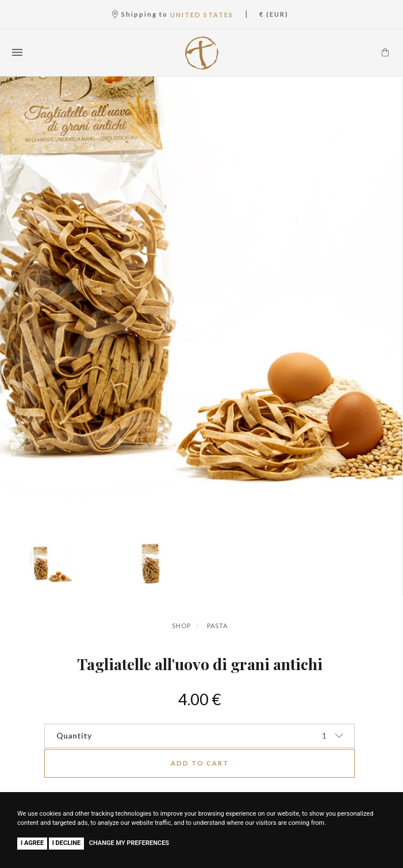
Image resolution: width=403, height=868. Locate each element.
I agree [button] (32, 843)
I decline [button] (67, 843)
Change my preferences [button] (129, 843)
